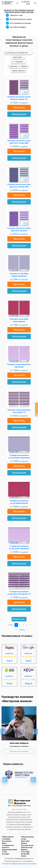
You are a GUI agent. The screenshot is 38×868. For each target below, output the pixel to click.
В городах (6, 854)
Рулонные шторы (27, 845)
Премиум (24, 66)
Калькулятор (37, 410)
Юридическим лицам (9, 850)
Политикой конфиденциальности (14, 864)
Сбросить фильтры (18, 71)
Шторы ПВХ (25, 854)
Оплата (24, 856)
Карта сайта (25, 841)
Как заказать (7, 841)
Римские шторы (27, 847)
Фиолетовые (18, 57)
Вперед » (22, 630)
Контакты (6, 847)
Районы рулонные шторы (28, 838)
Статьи (5, 852)
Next (35, 732)
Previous (3, 732)
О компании (6, 839)
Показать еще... (19, 619)
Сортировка (19, 62)
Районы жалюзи (8, 837)
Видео (4, 843)
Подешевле (14, 66)
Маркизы (24, 850)
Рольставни (25, 852)
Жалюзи (24, 843)
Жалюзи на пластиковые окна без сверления (20, 53)
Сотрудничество (8, 845)
